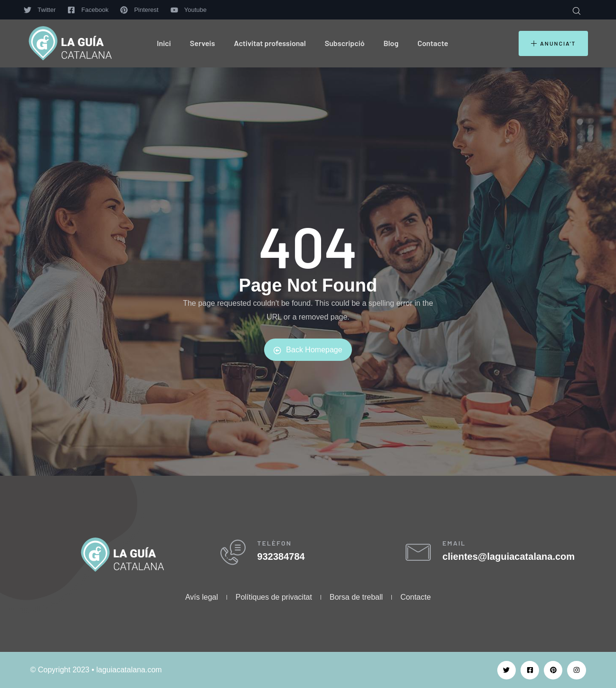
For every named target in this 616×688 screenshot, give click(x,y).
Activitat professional (270, 43)
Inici (164, 43)
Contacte (433, 43)
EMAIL (460, 546)
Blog (391, 43)
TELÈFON (280, 546)
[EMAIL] (421, 555)
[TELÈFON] (235, 555)
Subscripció (345, 43)
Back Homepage (308, 350)
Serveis (203, 43)
